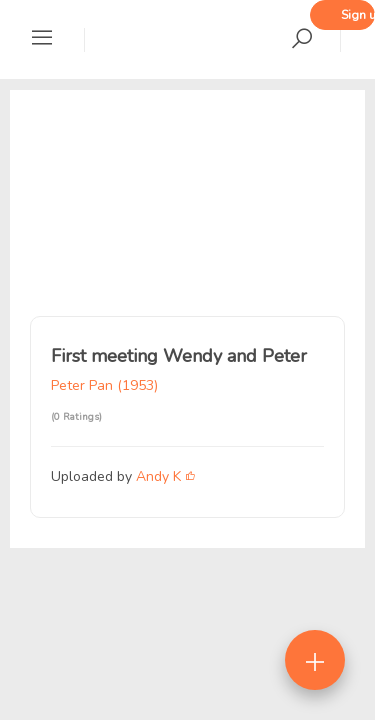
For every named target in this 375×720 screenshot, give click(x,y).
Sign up (358, 15)
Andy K (158, 476)
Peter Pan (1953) (104, 385)
